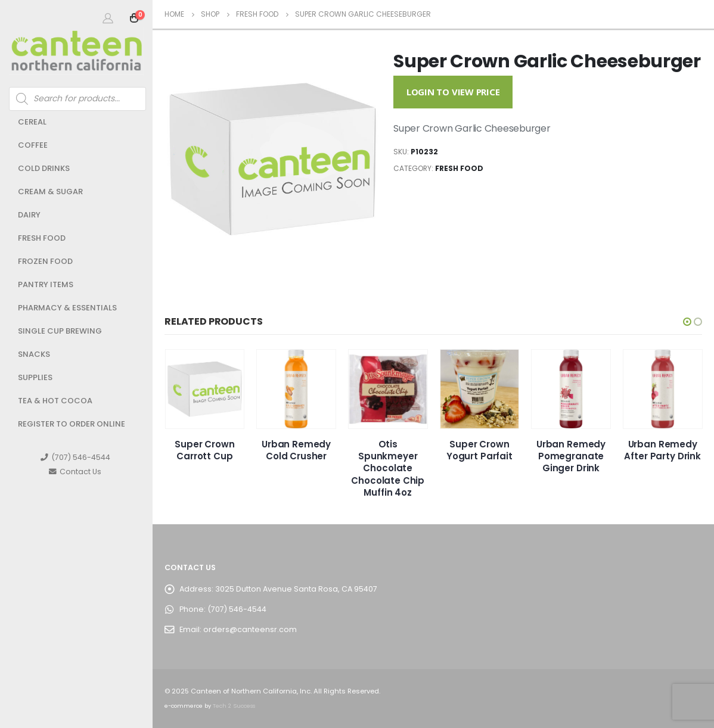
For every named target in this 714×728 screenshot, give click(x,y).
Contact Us (75, 472)
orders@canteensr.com (250, 629)
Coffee (33, 145)
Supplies (35, 377)
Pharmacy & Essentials (67, 308)
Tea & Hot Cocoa (55, 401)
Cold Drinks (44, 168)
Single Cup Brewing (60, 331)
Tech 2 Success (234, 706)
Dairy (29, 215)
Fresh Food (42, 238)
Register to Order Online (72, 424)
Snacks (34, 354)
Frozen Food (45, 261)
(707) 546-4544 (75, 457)
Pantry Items (46, 284)
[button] (687, 322)
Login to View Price (453, 92)
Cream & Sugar (50, 192)
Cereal (32, 122)
